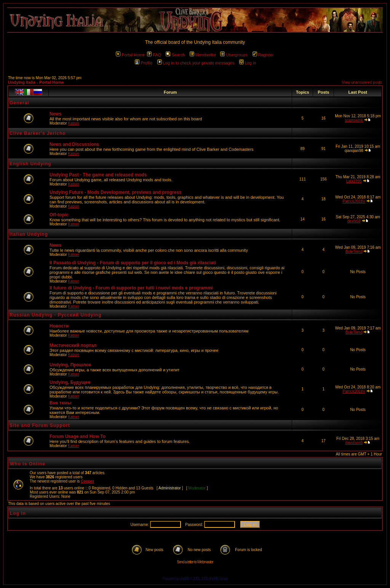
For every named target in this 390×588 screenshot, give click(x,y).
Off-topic (59, 215)
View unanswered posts (362, 82)
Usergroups (234, 55)
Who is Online (28, 464)
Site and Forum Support (40, 425)
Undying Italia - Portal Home (36, 82)
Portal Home (130, 55)
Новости (59, 326)
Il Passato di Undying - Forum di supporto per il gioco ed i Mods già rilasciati (133, 263)
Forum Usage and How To (78, 436)
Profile (144, 63)
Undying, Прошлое (70, 365)
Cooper (87, 481)
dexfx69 (354, 221)
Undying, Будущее (70, 382)
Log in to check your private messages (196, 63)
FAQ (154, 55)
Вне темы (60, 403)
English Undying (30, 164)
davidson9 (354, 443)
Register (263, 55)
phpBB (184, 579)
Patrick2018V (354, 201)
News (55, 114)
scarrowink (354, 120)
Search (175, 55)
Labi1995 (354, 181)
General (19, 103)
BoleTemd (354, 252)
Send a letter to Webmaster (195, 562)
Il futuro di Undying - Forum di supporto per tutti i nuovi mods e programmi (131, 288)
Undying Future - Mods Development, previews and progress (116, 192)
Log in (248, 63)
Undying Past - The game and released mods (98, 175)
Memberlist (203, 55)
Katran (73, 123)
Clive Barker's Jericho (38, 133)
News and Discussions (74, 144)
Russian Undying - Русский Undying (56, 315)
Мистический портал (73, 345)
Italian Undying (29, 234)
